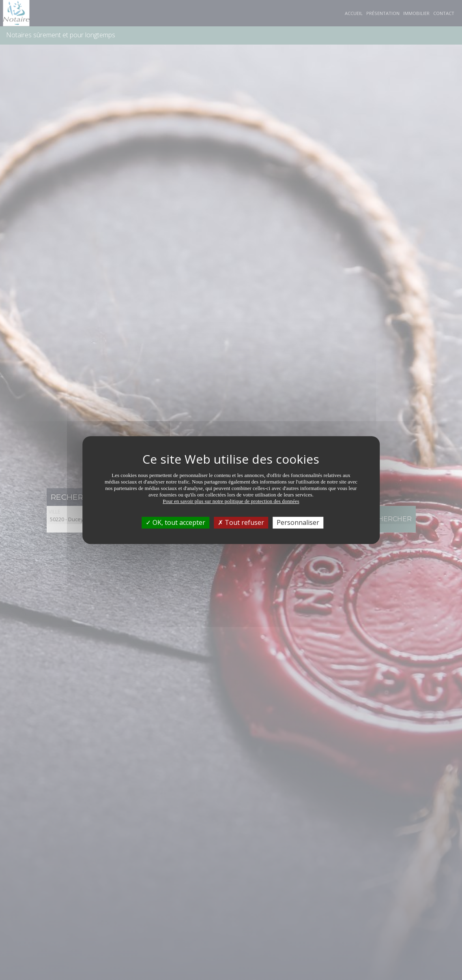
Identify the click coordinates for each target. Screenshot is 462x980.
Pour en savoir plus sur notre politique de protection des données (231, 501)
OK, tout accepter (175, 522)
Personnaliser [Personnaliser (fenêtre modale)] (298, 522)
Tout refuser (241, 522)
